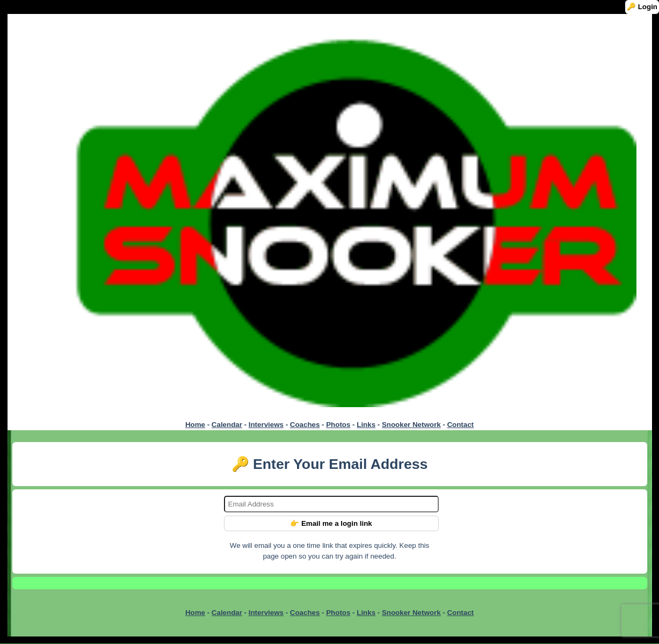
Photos (338, 425)
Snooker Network (411, 425)
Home (195, 425)
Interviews (266, 425)
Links (366, 425)
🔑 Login (642, 7)
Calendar (227, 425)
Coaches (305, 425)
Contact (460, 425)
